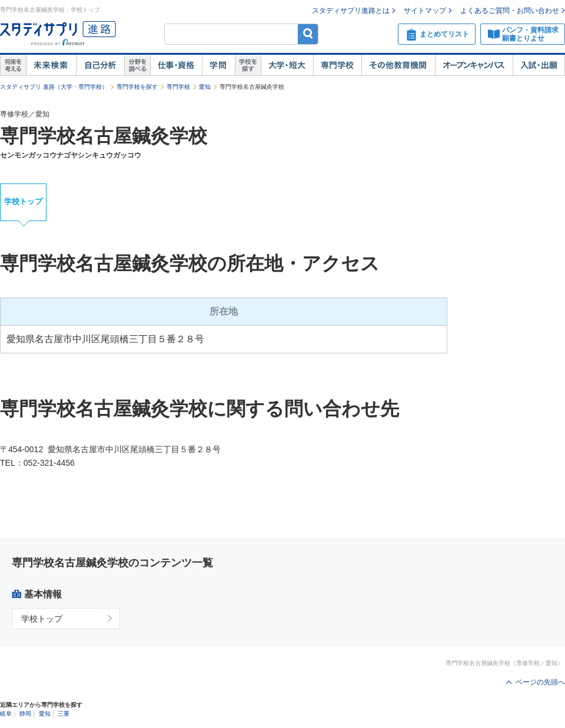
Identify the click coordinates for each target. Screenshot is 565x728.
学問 (218, 65)
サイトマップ (425, 11)
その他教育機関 (398, 65)
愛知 (205, 87)
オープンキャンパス (474, 65)
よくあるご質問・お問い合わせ (510, 11)
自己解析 (100, 65)
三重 (64, 714)
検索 (308, 34)
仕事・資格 (176, 65)
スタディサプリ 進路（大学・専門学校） (54, 87)
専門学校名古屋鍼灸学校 (104, 136)
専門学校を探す (137, 87)
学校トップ (23, 201)
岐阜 (6, 714)
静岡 (25, 714)
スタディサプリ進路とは (351, 11)
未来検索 (51, 65)
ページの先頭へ (540, 682)
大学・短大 (287, 65)
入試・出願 (539, 65)
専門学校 (337, 65)
